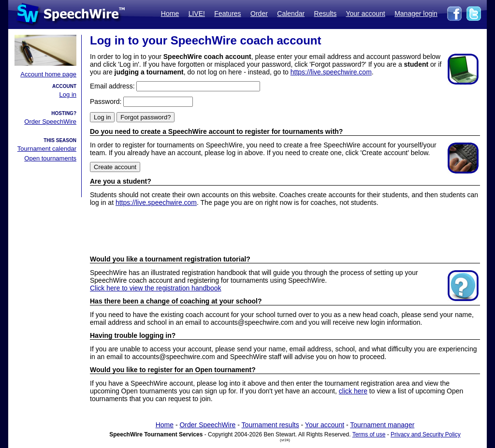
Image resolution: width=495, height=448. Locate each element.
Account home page (48, 74)
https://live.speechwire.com (331, 72)
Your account (365, 14)
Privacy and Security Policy (426, 434)
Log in (68, 94)
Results (326, 14)
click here (353, 391)
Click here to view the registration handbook (156, 288)
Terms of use (369, 434)
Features (227, 14)
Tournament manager (382, 425)
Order (259, 14)
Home (170, 14)
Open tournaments (50, 158)
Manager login (416, 14)
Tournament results (270, 425)
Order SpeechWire (50, 122)
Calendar (291, 14)
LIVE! (197, 14)
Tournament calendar (47, 149)
